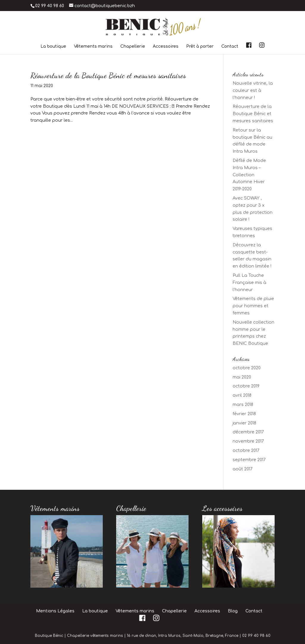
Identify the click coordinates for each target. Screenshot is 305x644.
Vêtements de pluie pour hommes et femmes (253, 306)
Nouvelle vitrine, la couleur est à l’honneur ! (253, 91)
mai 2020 (242, 377)
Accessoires (166, 47)
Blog (233, 611)
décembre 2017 (248, 432)
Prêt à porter (200, 47)
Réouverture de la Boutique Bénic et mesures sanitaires (108, 75)
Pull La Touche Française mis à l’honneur (249, 283)
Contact (230, 47)
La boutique (53, 47)
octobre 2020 (247, 368)
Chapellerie (133, 47)
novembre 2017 (248, 441)
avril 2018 (242, 395)
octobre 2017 (246, 451)
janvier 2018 (244, 423)
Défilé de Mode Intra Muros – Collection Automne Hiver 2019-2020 (249, 175)
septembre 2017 (249, 460)
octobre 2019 (246, 386)
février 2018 (244, 414)
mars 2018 (243, 405)
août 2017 (243, 469)
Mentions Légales (55, 611)
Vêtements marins (93, 47)
